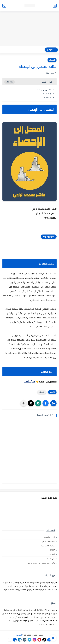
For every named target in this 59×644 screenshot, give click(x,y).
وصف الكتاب (47, 93)
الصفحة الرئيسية (49, 537)
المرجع (19, 635)
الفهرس (52, 554)
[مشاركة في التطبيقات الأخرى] (24, 403)
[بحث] (4, 6)
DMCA (52, 550)
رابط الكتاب (47, 97)
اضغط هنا (30, 381)
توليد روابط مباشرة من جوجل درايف (41, 563)
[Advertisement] (29, 29)
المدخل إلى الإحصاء (44, 89)
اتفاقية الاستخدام (49, 542)
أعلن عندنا (51, 559)
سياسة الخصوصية (48, 546)
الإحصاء (52, 60)
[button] (46, 403)
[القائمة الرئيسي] (55, 6)
